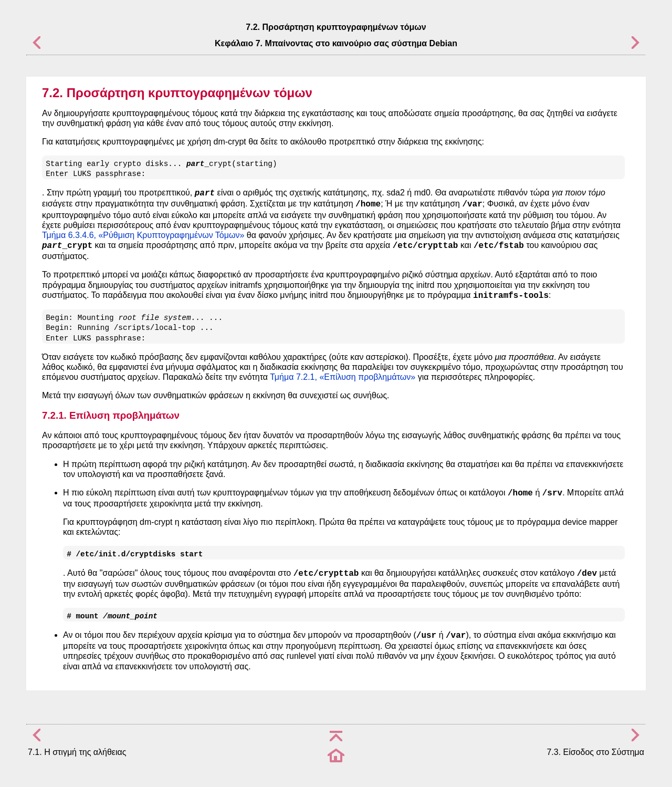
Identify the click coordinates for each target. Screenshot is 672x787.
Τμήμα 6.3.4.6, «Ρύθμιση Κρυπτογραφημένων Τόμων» (143, 235)
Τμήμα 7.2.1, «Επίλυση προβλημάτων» (343, 377)
